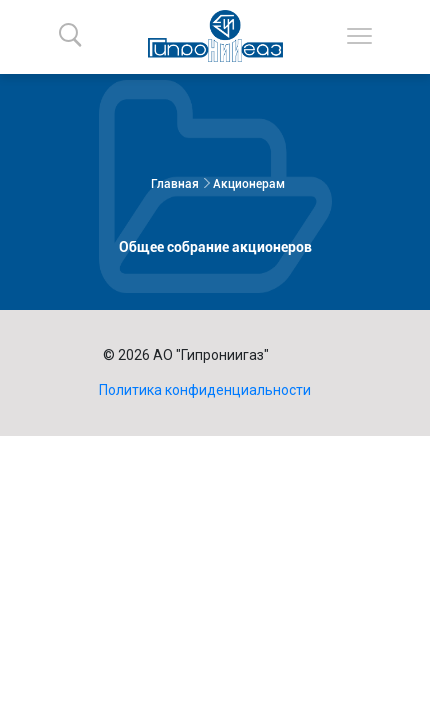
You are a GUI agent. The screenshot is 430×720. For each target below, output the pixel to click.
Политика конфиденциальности (205, 390)
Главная (175, 184)
